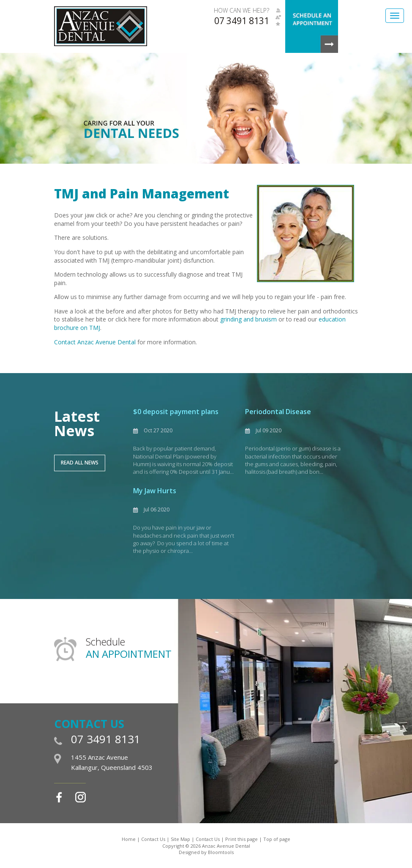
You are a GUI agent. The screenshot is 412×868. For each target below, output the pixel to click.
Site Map (180, 839)
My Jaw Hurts (155, 491)
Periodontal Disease (278, 412)
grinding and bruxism (248, 319)
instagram (80, 797)
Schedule (129, 648)
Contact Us (153, 839)
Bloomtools (221, 852)
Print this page (241, 839)
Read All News (80, 463)
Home (129, 839)
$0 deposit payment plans (176, 412)
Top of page (277, 839)
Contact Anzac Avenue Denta (94, 342)
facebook (59, 797)
